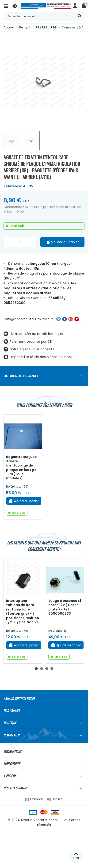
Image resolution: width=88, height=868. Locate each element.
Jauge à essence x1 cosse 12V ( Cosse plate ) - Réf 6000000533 (65, 607)
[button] (36, 669)
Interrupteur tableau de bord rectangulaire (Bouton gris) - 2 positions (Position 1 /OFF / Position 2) (23, 611)
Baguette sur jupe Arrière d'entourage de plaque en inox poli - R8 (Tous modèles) (22, 467)
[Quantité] (20, 242)
